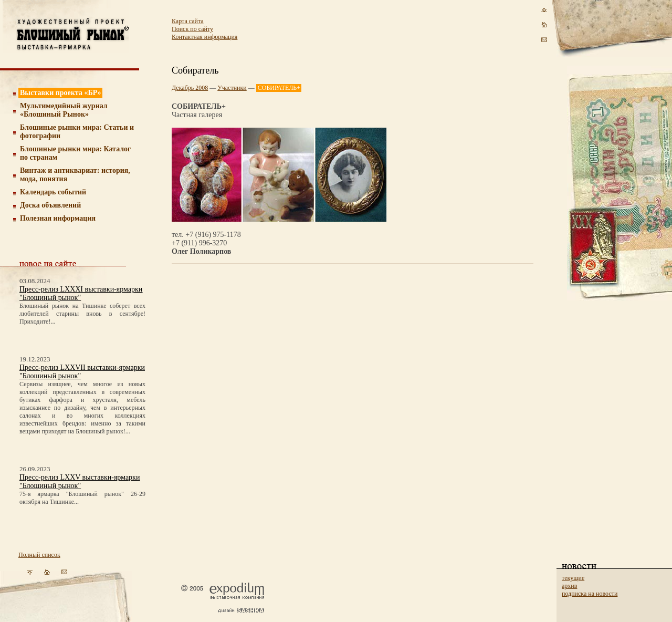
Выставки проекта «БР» (61, 93)
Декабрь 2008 (190, 88)
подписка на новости (590, 594)
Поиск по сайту (192, 29)
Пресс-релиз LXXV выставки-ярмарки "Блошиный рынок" (80, 481)
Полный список (39, 555)
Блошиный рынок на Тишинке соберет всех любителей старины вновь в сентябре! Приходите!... (82, 314)
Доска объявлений (50, 205)
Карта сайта (188, 21)
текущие (573, 578)
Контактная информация (204, 37)
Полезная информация (58, 218)
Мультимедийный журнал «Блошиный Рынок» (64, 110)
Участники (232, 88)
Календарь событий (53, 192)
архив (569, 586)
